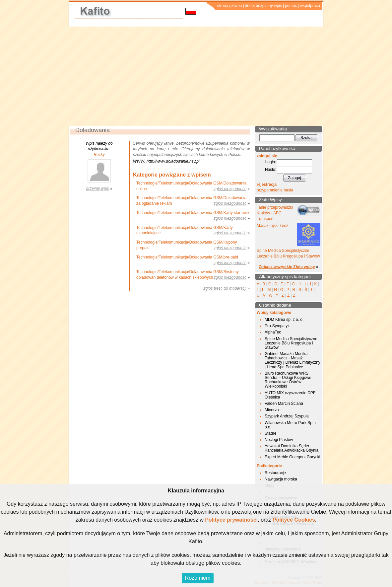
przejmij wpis (98, 188)
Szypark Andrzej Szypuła (287, 416)
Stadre (270, 433)
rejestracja (267, 184)
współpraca (310, 6)
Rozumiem (198, 578)
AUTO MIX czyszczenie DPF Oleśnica (290, 395)
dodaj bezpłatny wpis (263, 6)
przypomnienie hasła (275, 190)
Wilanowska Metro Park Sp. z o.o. (291, 425)
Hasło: (271, 170)
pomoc (291, 6)
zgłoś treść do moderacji (225, 288)
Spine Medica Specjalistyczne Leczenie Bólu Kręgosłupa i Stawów (291, 343)
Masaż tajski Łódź (272, 226)
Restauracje (275, 473)
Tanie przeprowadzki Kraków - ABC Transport (275, 213)
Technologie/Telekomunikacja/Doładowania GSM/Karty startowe (193, 213)
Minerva (272, 410)
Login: (271, 162)
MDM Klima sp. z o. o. (284, 320)
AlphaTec (273, 332)
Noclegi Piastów (279, 440)
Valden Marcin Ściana (284, 404)
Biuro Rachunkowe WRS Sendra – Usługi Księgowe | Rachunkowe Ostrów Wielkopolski (289, 380)
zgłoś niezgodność (230, 189)
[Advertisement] (196, 76)
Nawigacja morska (281, 479)
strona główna (230, 6)
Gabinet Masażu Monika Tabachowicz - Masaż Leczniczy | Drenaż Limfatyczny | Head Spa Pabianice (293, 360)
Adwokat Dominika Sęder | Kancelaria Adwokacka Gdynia (292, 448)
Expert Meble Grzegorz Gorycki (292, 457)
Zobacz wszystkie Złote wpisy (287, 267)
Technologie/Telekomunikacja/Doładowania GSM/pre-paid (187, 257)
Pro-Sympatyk (277, 326)
